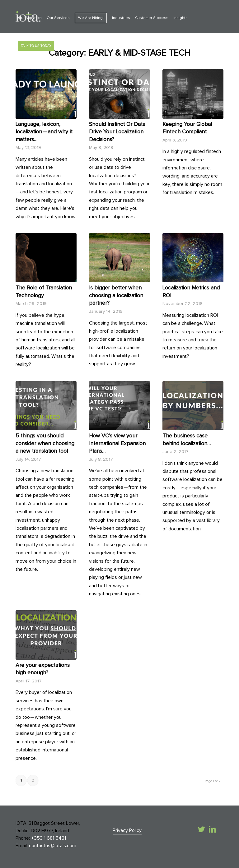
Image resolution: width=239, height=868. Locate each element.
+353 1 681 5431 (49, 838)
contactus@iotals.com (53, 846)
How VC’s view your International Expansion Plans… (117, 443)
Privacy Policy (127, 830)
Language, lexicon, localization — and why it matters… (44, 132)
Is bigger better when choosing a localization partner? (116, 295)
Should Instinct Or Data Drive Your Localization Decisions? (117, 132)
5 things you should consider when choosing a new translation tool (45, 443)
